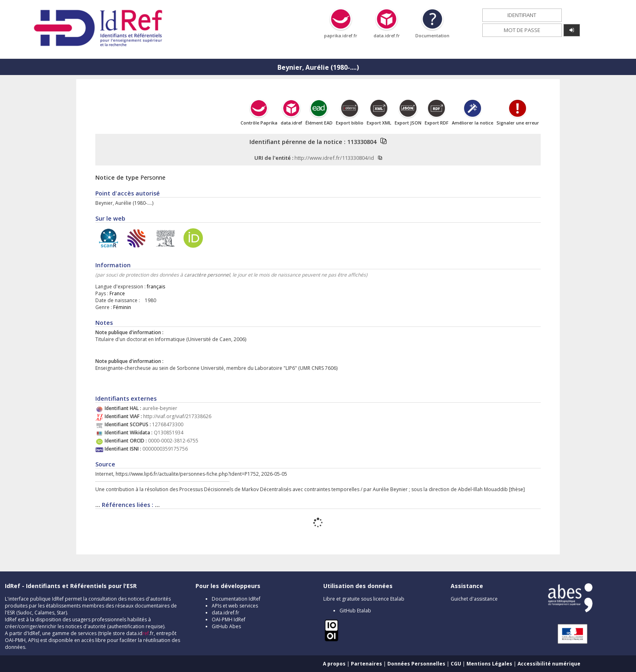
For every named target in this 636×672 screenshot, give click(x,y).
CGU (456, 664)
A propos (334, 664)
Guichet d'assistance (474, 599)
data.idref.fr (226, 613)
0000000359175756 (165, 449)
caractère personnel (207, 275)
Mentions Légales (489, 664)
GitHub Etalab (355, 611)
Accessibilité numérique (549, 664)
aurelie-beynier (160, 408)
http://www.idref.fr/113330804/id (334, 158)
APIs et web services (235, 606)
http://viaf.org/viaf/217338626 (177, 416)
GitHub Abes (226, 626)
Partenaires (366, 664)
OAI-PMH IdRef (229, 619)
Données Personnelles (416, 664)
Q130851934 (169, 433)
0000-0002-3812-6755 (173, 441)
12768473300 (168, 424)
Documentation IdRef (236, 599)
